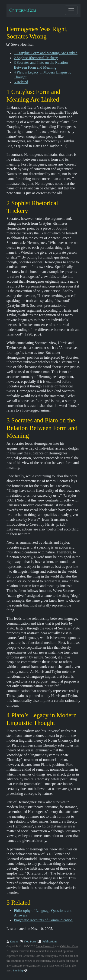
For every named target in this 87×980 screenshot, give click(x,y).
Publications (50, 942)
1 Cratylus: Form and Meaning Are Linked (46, 53)
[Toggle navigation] (71, 10)
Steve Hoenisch (45, 946)
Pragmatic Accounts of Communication (43, 920)
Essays (14, 942)
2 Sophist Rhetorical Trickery (36, 58)
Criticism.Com (23, 10)
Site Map (18, 970)
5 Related (21, 82)
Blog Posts (30, 942)
